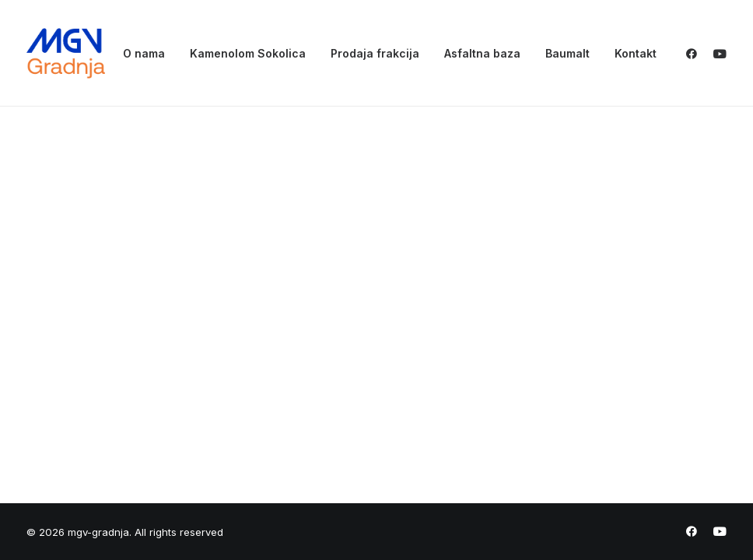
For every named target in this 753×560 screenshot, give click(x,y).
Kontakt (636, 53)
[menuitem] (144, 53)
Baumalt (567, 53)
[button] (695, 53)
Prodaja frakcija (375, 53)
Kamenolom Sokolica (248, 53)
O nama (144, 53)
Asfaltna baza (482, 53)
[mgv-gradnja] (66, 53)
